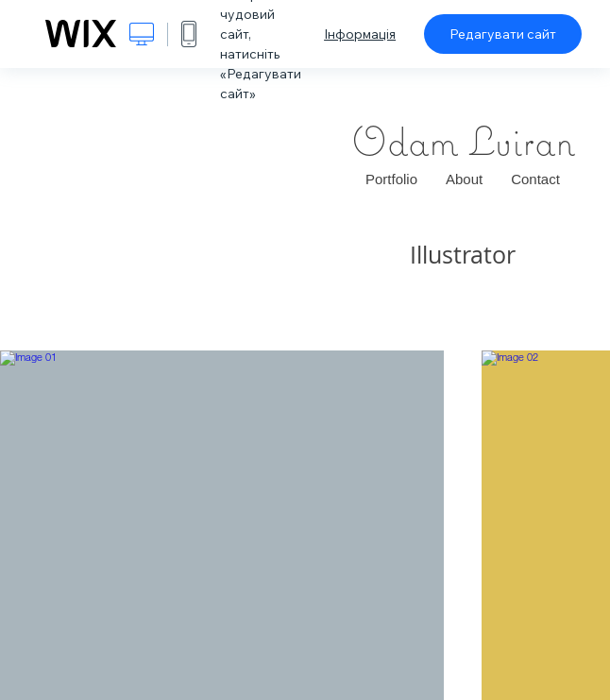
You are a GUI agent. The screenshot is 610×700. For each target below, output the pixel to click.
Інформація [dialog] (360, 34)
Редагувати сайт (503, 34)
